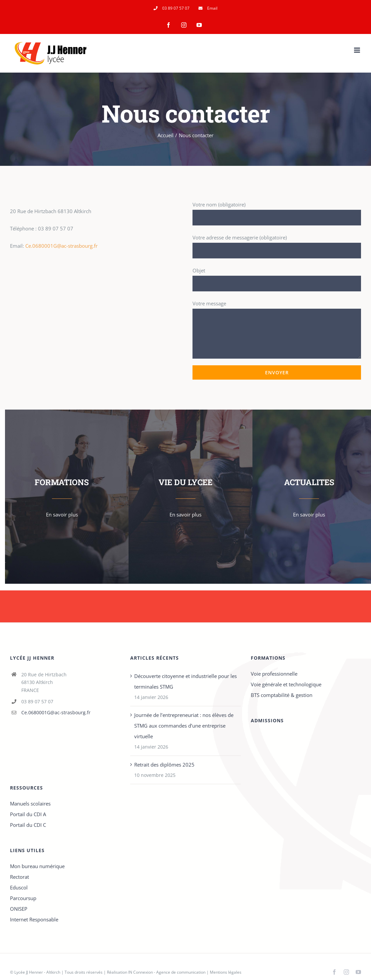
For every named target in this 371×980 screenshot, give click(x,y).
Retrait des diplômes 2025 (164, 765)
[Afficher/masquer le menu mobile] (358, 50)
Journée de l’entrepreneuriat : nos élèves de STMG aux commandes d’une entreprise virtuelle (184, 726)
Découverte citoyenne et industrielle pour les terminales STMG (185, 681)
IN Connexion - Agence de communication (167, 972)
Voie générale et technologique (286, 684)
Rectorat (19, 877)
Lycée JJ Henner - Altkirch (37, 972)
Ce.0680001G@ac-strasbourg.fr (61, 246)
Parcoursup (23, 898)
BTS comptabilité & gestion (282, 695)
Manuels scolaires (30, 804)
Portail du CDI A (28, 814)
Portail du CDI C (28, 825)
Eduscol (19, 887)
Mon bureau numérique (37, 866)
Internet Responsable (34, 919)
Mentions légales (226, 972)
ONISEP (19, 909)
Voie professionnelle (274, 674)
